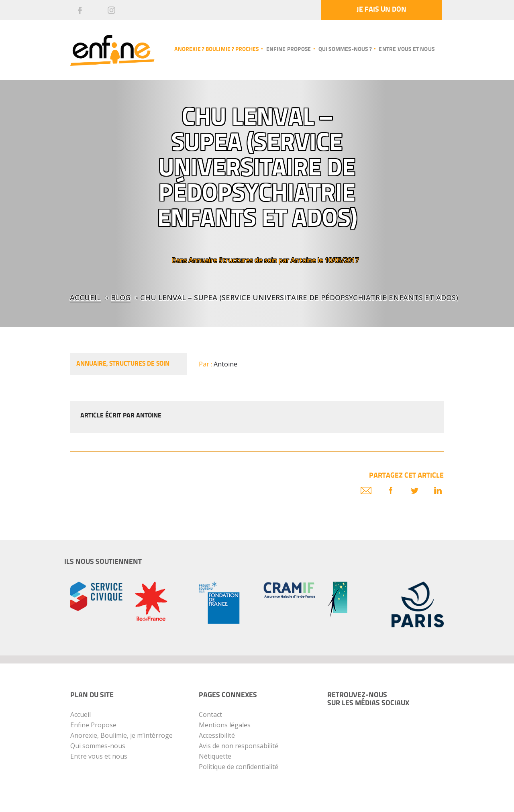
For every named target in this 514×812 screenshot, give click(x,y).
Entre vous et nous (407, 50)
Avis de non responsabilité (239, 746)
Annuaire (203, 260)
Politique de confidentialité (239, 767)
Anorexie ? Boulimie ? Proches (216, 50)
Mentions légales (225, 725)
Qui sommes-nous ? (345, 50)
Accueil (85, 297)
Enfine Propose (93, 725)
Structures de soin (248, 260)
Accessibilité (217, 735)
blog (121, 297)
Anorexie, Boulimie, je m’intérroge (121, 735)
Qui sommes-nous (98, 746)
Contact (210, 714)
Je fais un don (381, 10)
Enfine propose (289, 50)
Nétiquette (215, 756)
